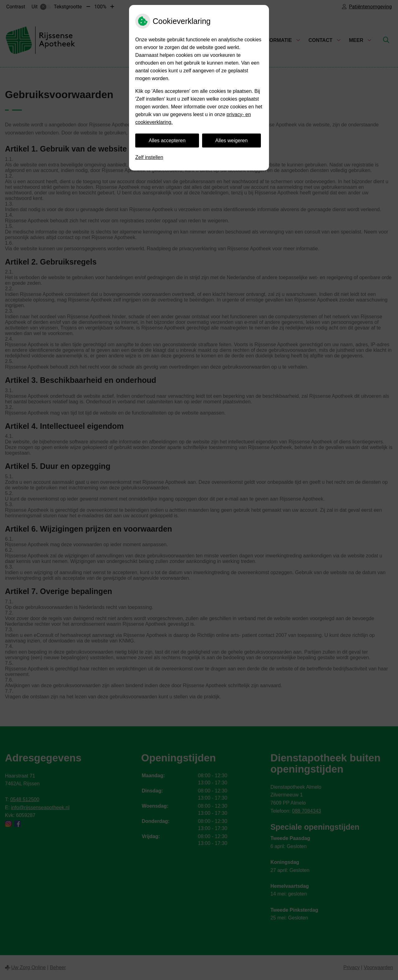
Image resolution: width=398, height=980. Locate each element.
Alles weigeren (231, 141)
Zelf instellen (149, 157)
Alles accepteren (167, 141)
